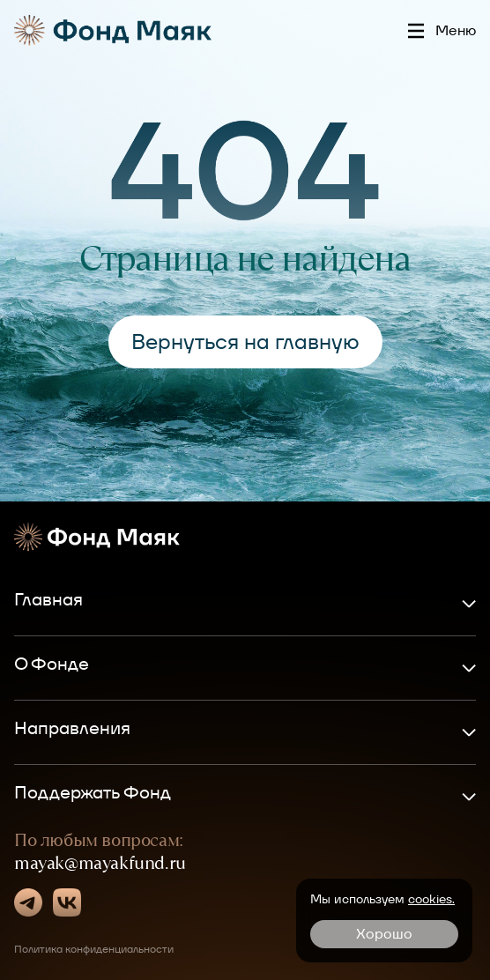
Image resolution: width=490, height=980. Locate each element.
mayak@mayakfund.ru (100, 863)
